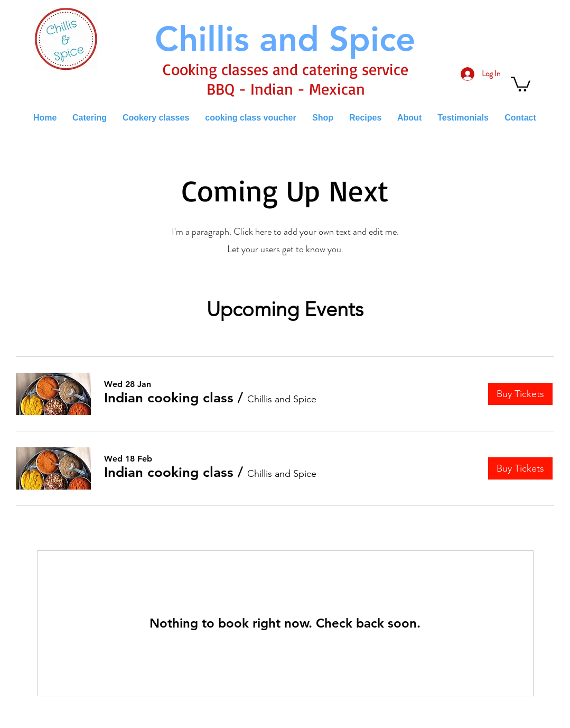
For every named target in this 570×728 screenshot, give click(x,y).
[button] (521, 83)
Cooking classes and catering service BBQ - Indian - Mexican (286, 79)
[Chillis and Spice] (285, 39)
